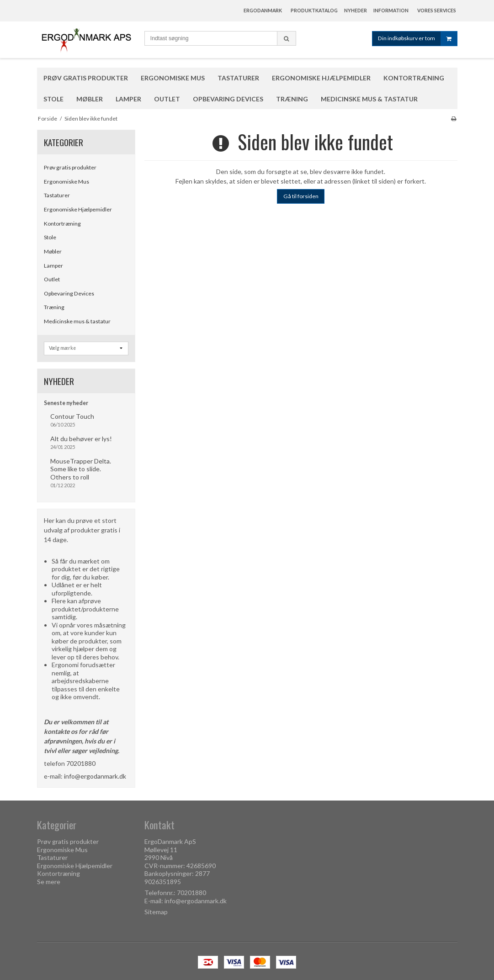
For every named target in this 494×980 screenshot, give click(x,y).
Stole (50, 237)
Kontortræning (62, 224)
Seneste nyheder (66, 403)
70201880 (81, 763)
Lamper (53, 266)
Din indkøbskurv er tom (417, 39)
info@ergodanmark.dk (95, 776)
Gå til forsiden (301, 196)
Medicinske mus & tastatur (77, 321)
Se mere (49, 882)
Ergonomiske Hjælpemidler (78, 209)
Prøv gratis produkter (70, 167)
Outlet (52, 279)
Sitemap (156, 912)
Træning (54, 307)
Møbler (53, 251)
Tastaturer (57, 195)
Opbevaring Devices (69, 293)
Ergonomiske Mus (66, 182)
